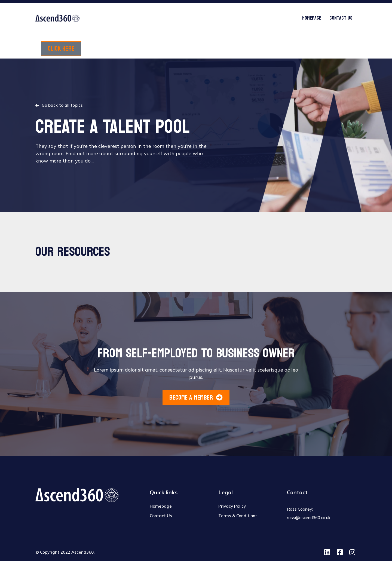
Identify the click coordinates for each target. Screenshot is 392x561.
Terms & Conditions (238, 516)
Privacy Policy (232, 506)
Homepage (312, 18)
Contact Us (341, 18)
